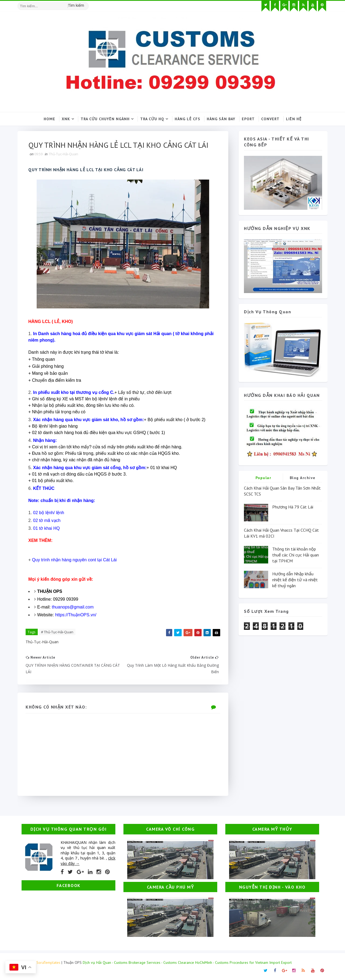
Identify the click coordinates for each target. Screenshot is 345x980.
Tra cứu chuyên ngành (105, 119)
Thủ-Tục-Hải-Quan (63, 154)
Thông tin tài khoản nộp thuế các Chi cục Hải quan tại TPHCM (296, 555)
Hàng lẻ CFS (187, 119)
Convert (270, 119)
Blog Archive (303, 478)
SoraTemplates (48, 962)
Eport (248, 119)
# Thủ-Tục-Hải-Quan (57, 632)
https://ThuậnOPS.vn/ (76, 615)
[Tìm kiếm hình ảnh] (86, 4)
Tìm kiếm (76, 5)
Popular (263, 478)
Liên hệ (294, 119)
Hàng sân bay (221, 119)
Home (49, 119)
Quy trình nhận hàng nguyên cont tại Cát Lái (74, 560)
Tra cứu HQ (152, 119)
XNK (66, 119)
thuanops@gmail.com (73, 607)
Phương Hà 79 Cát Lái (293, 507)
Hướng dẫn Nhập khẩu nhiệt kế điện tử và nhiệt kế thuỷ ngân (295, 580)
